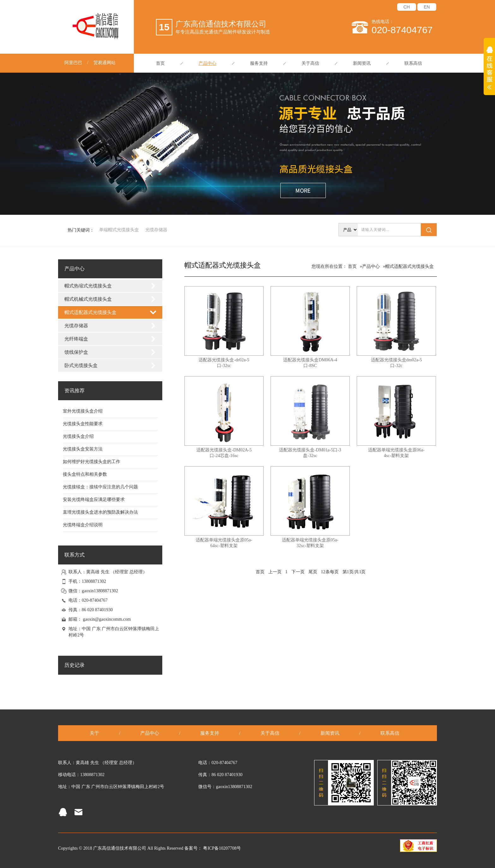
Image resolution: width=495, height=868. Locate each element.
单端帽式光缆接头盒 (119, 230)
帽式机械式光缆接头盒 (88, 299)
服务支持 (259, 63)
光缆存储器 (156, 230)
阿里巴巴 (73, 63)
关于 (94, 733)
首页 (160, 63)
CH (407, 7)
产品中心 (207, 63)
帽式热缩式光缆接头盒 (88, 286)
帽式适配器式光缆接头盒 (90, 312)
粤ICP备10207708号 (222, 848)
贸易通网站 (104, 63)
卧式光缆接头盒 (81, 365)
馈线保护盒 (76, 352)
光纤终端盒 (76, 339)
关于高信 (310, 63)
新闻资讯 (362, 63)
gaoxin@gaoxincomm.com (107, 619)
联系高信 (413, 63)
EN (427, 7)
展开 (489, 71)
